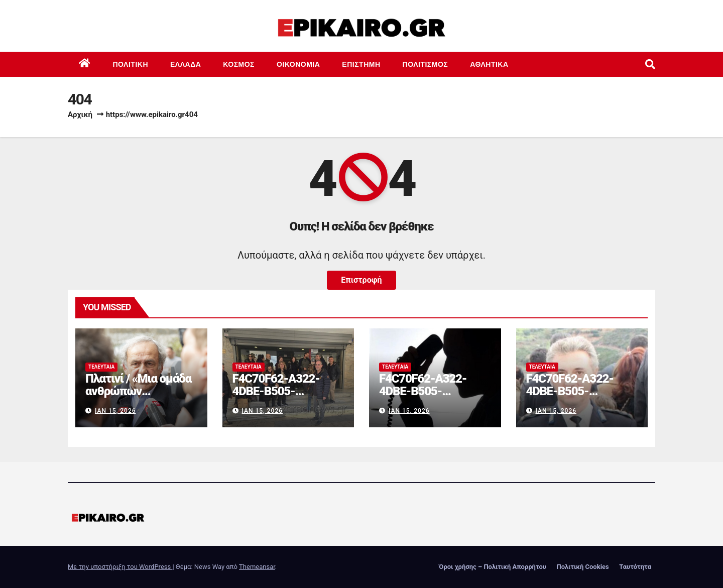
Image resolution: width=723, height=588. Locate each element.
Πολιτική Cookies (582, 567)
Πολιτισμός (426, 64)
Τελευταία (101, 367)
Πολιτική (131, 64)
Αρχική (80, 114)
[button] (650, 64)
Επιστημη (361, 64)
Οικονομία (298, 64)
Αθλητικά (489, 64)
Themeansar (257, 567)
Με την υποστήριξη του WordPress (120, 567)
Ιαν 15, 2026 (115, 411)
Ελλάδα (186, 64)
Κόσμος (239, 64)
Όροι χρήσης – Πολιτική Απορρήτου (493, 567)
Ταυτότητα (635, 567)
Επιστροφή (361, 280)
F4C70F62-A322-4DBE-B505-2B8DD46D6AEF (276, 391)
